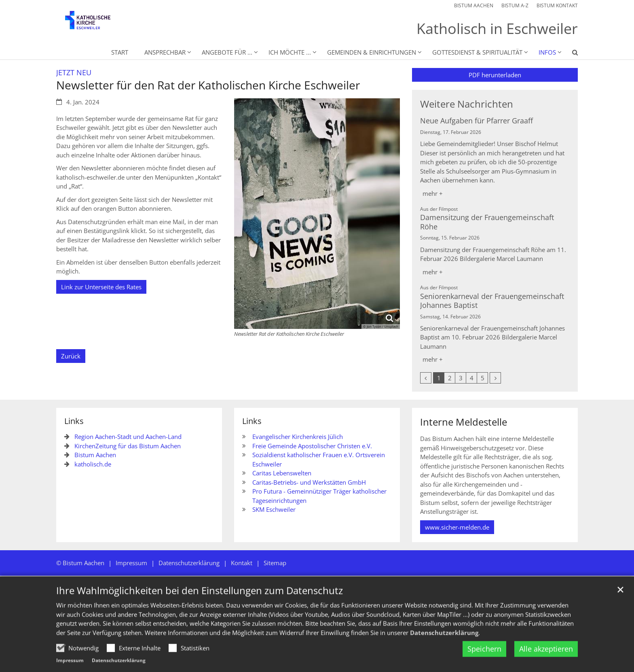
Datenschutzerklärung (444, 647)
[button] (570, 54)
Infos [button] (547, 52)
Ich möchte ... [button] (290, 52)
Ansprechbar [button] (165, 52)
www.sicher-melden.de (457, 527)
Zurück (71, 356)
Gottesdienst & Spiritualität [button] (477, 52)
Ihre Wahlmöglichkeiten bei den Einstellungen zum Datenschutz (200, 606)
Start (120, 52)
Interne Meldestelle (464, 422)
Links (74, 421)
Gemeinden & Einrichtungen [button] (372, 52)
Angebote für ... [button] (227, 52)
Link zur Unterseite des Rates (101, 287)
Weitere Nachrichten (467, 104)
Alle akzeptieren (546, 664)
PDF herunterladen (495, 75)
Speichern (484, 664)
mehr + (433, 193)
